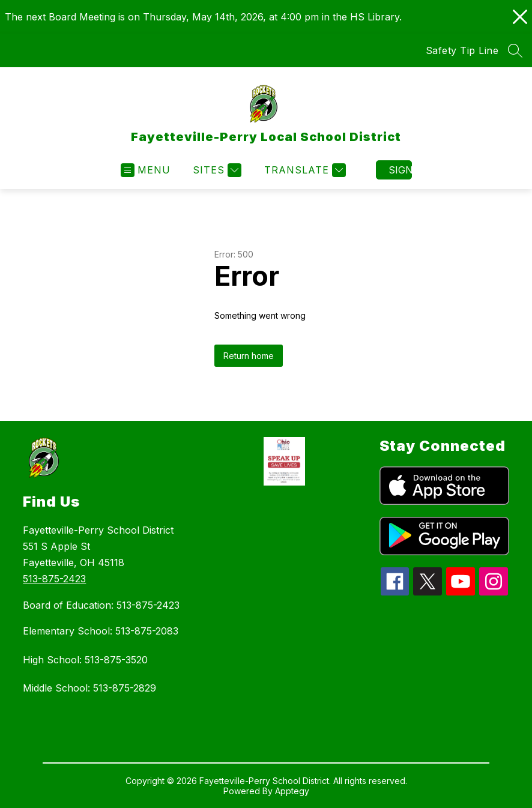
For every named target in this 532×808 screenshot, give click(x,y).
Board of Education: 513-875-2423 (101, 605)
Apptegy (292, 791)
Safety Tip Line (462, 50)
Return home (249, 356)
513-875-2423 (54, 579)
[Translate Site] (304, 170)
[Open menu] (146, 170)
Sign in (400, 170)
